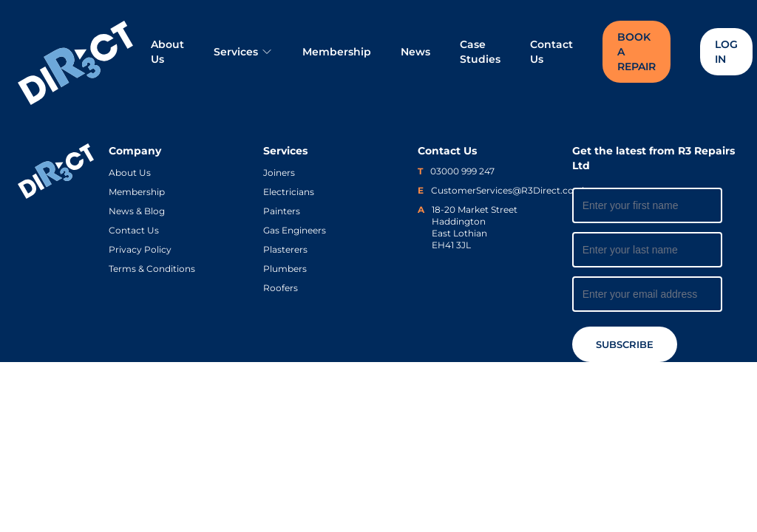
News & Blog (137, 211)
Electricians (289, 192)
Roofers (281, 288)
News (415, 52)
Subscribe (625, 344)
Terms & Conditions (152, 269)
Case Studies (480, 52)
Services (243, 52)
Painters (282, 211)
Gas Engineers (295, 230)
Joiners (279, 173)
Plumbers (285, 269)
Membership (337, 52)
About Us (167, 52)
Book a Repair (637, 52)
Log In (726, 52)
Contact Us (551, 52)
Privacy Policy (140, 249)
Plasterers (285, 249)
